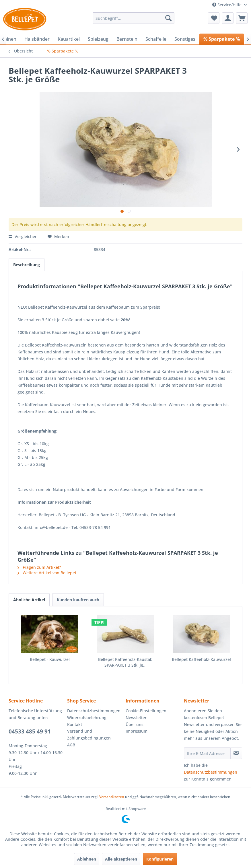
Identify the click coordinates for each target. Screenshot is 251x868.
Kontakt (75, 724)
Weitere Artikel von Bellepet (47, 573)
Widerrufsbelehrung (87, 718)
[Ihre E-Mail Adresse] (207, 753)
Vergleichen (23, 237)
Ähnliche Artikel (29, 600)
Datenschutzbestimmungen (94, 711)
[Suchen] (168, 18)
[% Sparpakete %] (222, 39)
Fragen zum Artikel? (39, 567)
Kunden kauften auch (78, 600)
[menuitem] (133, 18)
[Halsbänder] (37, 39)
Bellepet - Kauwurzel (50, 659)
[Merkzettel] (214, 18)
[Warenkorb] (242, 18)
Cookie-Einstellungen (146, 711)
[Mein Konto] (228, 18)
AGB (71, 745)
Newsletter (136, 718)
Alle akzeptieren (121, 859)
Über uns (135, 724)
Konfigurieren (160, 859)
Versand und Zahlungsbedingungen (89, 734)
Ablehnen (87, 859)
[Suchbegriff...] (133, 18)
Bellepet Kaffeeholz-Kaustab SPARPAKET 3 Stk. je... (125, 662)
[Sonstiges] (185, 39)
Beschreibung (27, 265)
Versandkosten (112, 797)
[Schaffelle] (156, 39)
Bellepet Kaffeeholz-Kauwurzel (201, 659)
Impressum (137, 731)
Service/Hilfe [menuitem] (227, 5)
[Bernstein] (127, 39)
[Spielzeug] (98, 39)
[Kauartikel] (69, 39)
